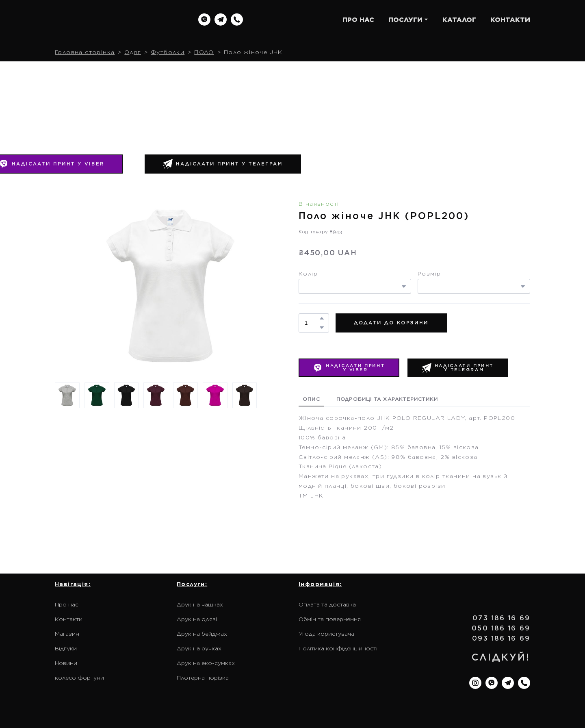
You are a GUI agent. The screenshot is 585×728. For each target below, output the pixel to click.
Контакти (69, 619)
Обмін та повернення (330, 619)
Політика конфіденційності (338, 648)
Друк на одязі (197, 619)
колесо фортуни (79, 678)
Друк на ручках (199, 648)
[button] (204, 20)
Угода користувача (326, 634)
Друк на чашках (200, 604)
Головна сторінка (85, 52)
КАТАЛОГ (459, 20)
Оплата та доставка (327, 604)
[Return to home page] (107, 20)
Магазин (67, 634)
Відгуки (66, 648)
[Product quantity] (312, 323)
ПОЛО (204, 52)
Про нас (67, 604)
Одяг (133, 52)
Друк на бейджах (202, 634)
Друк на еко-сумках (206, 663)
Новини (66, 663)
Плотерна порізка (203, 678)
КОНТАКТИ (510, 20)
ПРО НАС (358, 20)
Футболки (168, 52)
